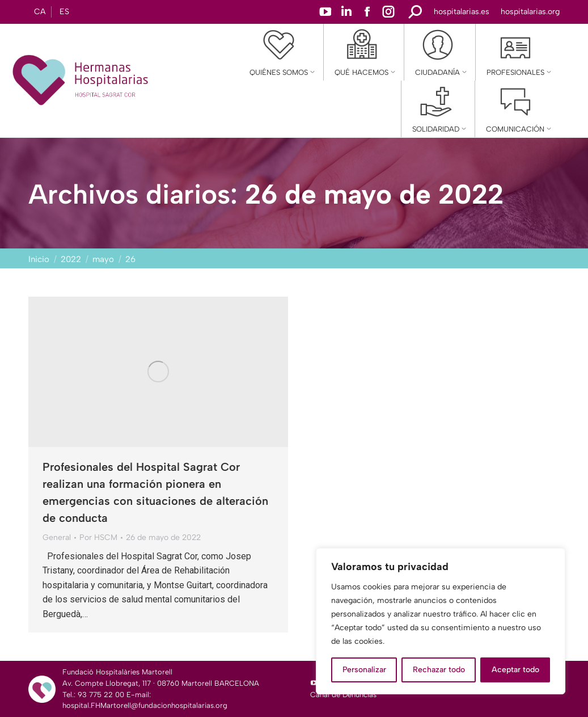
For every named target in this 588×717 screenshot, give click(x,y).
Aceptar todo (515, 670)
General (57, 537)
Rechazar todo (439, 670)
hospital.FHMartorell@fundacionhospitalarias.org (145, 705)
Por (98, 537)
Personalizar (364, 670)
